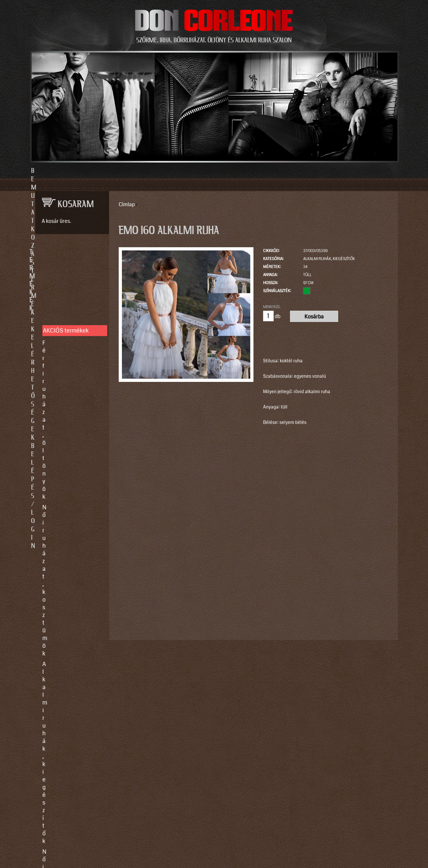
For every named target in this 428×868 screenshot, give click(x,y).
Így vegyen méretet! (68, 451)
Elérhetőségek (244, 171)
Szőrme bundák (62, 366)
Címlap (127, 204)
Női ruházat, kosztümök (72, 297)
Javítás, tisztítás (63, 440)
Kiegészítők (57, 376)
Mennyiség (272, 307)
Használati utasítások (70, 479)
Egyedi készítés (62, 429)
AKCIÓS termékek (66, 274)
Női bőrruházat (61, 326)
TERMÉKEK (69, 252)
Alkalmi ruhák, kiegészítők (329, 259)
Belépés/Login (314, 171)
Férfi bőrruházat (63, 337)
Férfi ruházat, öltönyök (71, 287)
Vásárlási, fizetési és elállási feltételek (69, 465)
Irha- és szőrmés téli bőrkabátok (68, 351)
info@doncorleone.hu (67, 541)
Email (41, 608)
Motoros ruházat (63, 387)
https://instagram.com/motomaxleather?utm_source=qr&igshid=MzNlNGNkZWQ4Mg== (70, 767)
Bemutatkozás (115, 171)
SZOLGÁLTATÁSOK (69, 409)
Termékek (179, 171)
